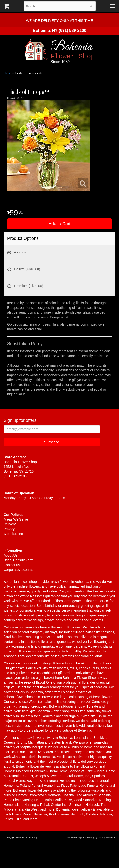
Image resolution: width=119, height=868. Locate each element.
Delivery (10, 524)
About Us (11, 555)
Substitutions (13, 534)
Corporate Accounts (18, 570)
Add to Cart (59, 224)
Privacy (9, 529)
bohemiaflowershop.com (22, 697)
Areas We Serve (16, 519)
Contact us (12, 565)
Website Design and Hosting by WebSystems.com (91, 838)
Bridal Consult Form (19, 560)
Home (7, 73)
